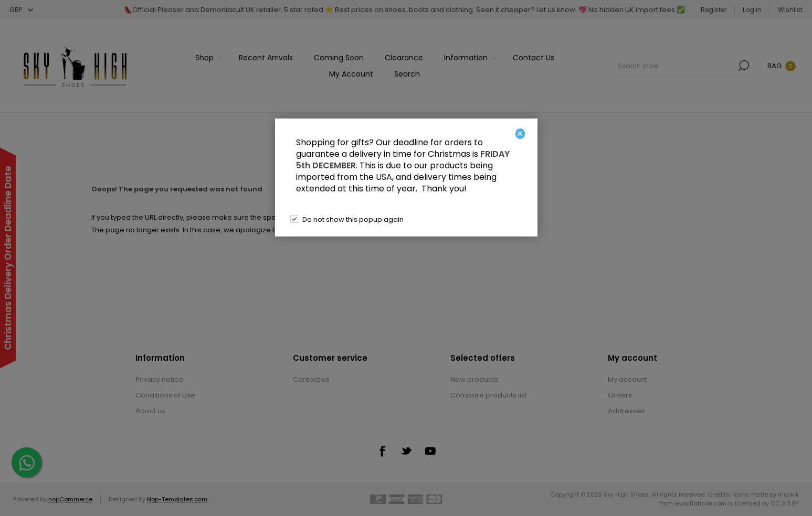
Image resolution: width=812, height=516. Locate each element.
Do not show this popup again (353, 219)
